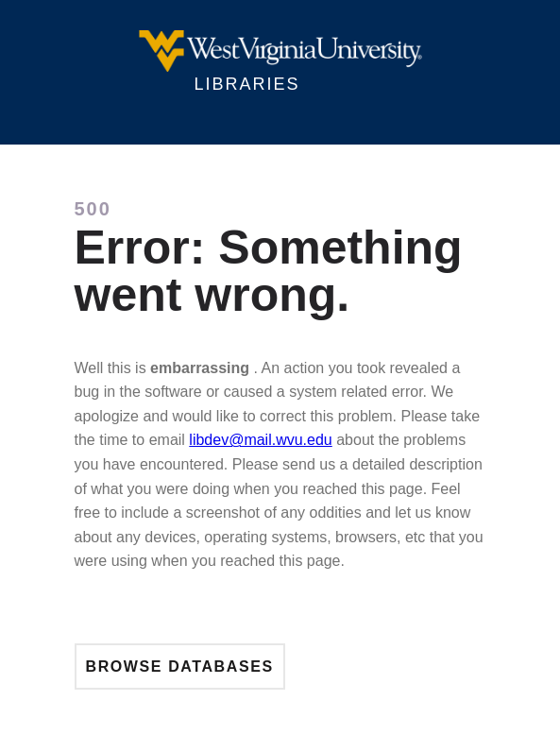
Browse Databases (180, 667)
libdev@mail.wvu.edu (260, 440)
